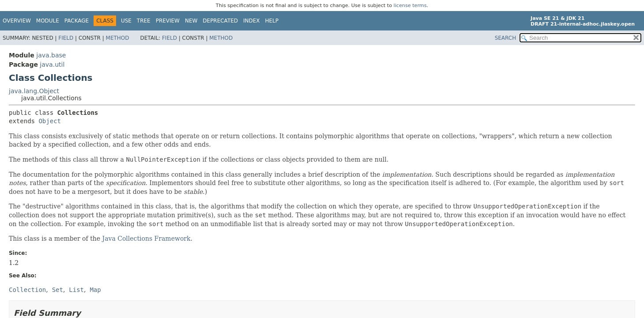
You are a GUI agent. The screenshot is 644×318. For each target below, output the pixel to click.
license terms (410, 6)
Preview (168, 21)
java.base (51, 55)
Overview (17, 21)
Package (77, 21)
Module (48, 21)
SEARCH (506, 38)
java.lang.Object (34, 91)
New (191, 21)
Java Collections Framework (147, 238)
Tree (144, 21)
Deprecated (220, 21)
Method (118, 38)
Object (50, 121)
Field (66, 38)
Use (126, 21)
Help (272, 21)
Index (252, 21)
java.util (52, 64)
